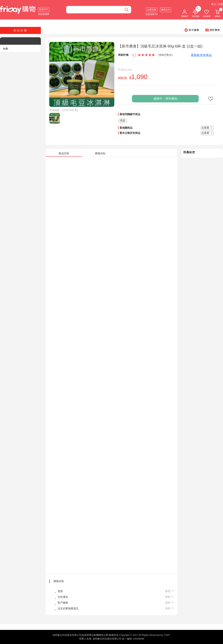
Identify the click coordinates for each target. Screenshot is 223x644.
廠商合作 (166, 10)
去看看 (207, 128)
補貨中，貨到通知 (165, 99)
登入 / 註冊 (217, 4)
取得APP (44, 9)
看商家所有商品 (201, 55)
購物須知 (59, 581)
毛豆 (123, 121)
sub (5, 48)
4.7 (134, 55)
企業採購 (152, 10)
